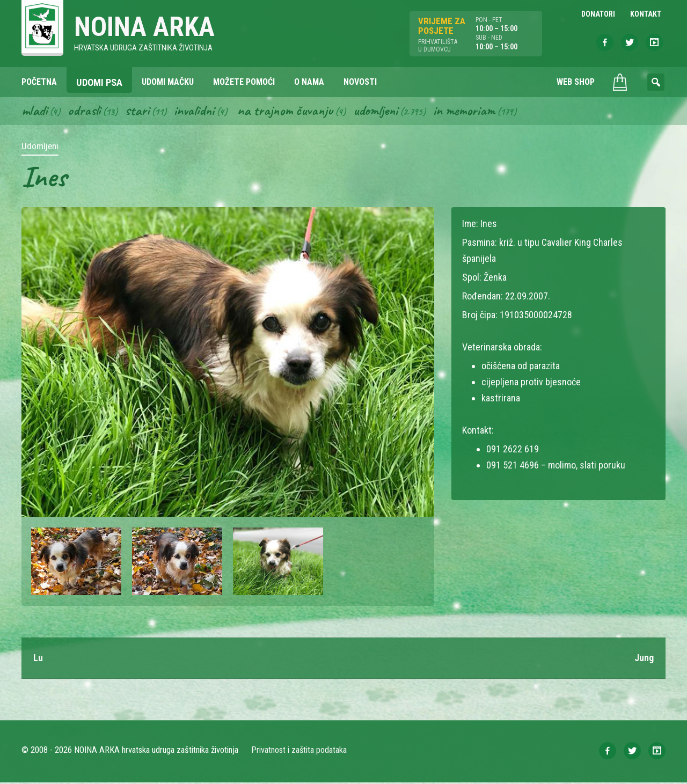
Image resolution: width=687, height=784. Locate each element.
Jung (644, 659)
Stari (138, 112)
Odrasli (85, 112)
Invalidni (196, 112)
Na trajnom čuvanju (288, 112)
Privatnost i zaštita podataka (299, 752)
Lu (38, 659)
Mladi (35, 112)
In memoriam (469, 112)
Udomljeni (380, 112)
